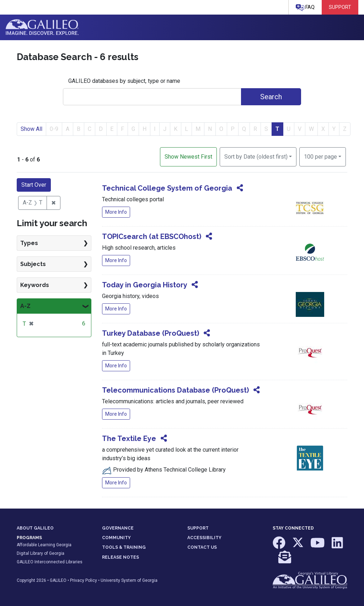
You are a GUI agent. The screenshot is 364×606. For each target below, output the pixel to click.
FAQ (305, 8)
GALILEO (58, 580)
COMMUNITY (116, 538)
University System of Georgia (129, 580)
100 (320, 156)
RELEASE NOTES (121, 557)
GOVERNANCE (118, 528)
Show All (31, 129)
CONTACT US (202, 547)
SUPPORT (198, 528)
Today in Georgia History (144, 285)
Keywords (35, 285)
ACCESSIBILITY (204, 538)
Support (340, 7)
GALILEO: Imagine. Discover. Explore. (42, 27)
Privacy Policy (84, 580)
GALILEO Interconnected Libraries (50, 562)
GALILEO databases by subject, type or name (124, 81)
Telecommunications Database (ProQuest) (175, 390)
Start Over (34, 185)
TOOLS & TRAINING (124, 547)
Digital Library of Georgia (41, 553)
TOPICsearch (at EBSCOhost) (152, 236)
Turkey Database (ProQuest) (151, 333)
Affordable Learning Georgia (44, 545)
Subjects (33, 264)
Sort (256, 157)
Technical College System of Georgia (167, 188)
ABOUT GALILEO (35, 528)
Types (29, 243)
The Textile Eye (129, 438)
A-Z (25, 306)
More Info (116, 212)
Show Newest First (188, 157)
